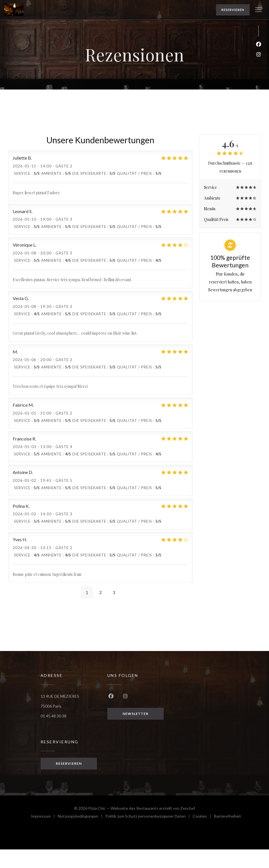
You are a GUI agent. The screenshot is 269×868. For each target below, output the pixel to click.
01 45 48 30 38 (54, 716)
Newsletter (135, 714)
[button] (259, 10)
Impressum (44, 817)
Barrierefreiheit (228, 817)
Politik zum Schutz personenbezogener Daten (149, 817)
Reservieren (233, 10)
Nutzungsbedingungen (82, 817)
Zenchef (188, 808)
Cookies (203, 817)
